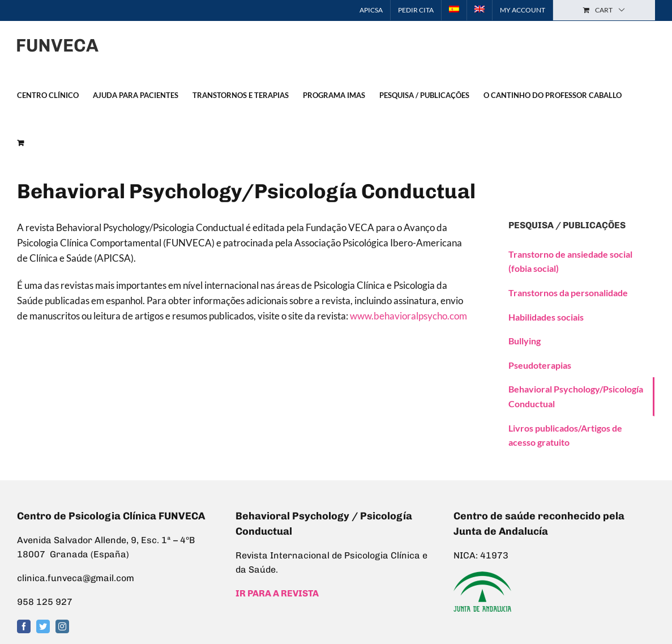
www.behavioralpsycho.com (408, 316)
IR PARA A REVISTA (277, 593)
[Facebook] (24, 626)
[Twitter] (43, 626)
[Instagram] (62, 626)
